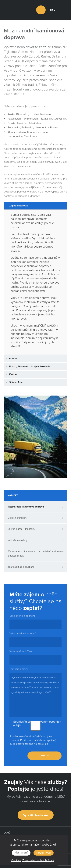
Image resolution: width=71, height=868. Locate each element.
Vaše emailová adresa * (23, 634)
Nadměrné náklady (18, 540)
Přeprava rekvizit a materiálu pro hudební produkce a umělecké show (35, 554)
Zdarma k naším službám (21, 567)
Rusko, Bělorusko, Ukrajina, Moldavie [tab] (28, 367)
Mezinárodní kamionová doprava (26, 507)
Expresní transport (17, 518)
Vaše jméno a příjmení (22, 616)
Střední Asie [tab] (14, 382)
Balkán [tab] (11, 359)
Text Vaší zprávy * (20, 669)
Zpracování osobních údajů (38, 860)
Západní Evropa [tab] (16, 206)
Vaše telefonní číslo (21, 651)
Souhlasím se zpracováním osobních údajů (35, 724)
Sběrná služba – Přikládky (21, 529)
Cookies (16, 860)
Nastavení (21, 853)
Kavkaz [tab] (11, 375)
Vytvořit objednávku (35, 815)
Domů (7, 833)
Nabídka (13, 495)
